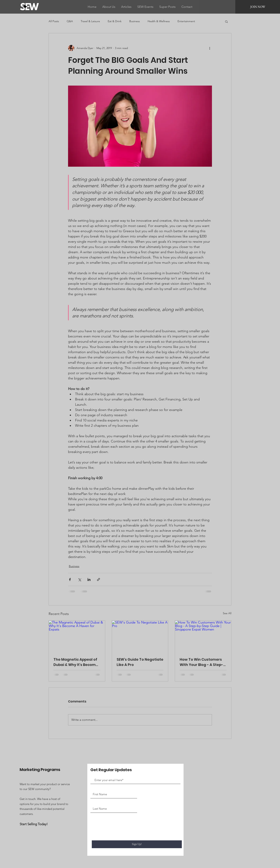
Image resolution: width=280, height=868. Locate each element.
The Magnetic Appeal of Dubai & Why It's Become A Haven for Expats (76, 662)
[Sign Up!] (137, 844)
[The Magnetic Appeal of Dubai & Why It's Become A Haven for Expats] (77, 636)
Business (135, 21)
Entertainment (186, 21)
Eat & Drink (115, 21)
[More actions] (210, 48)
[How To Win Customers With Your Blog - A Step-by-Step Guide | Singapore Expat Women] (203, 636)
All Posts (54, 21)
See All (227, 613)
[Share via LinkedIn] (89, 579)
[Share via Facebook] (70, 579)
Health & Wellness (159, 21)
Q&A (70, 21)
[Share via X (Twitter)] (79, 579)
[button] (226, 21)
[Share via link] (98, 579)
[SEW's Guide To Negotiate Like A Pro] (140, 636)
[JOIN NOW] (258, 7)
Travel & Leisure (90, 21)
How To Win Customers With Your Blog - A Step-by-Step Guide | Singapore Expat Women (202, 662)
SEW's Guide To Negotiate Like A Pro (140, 662)
